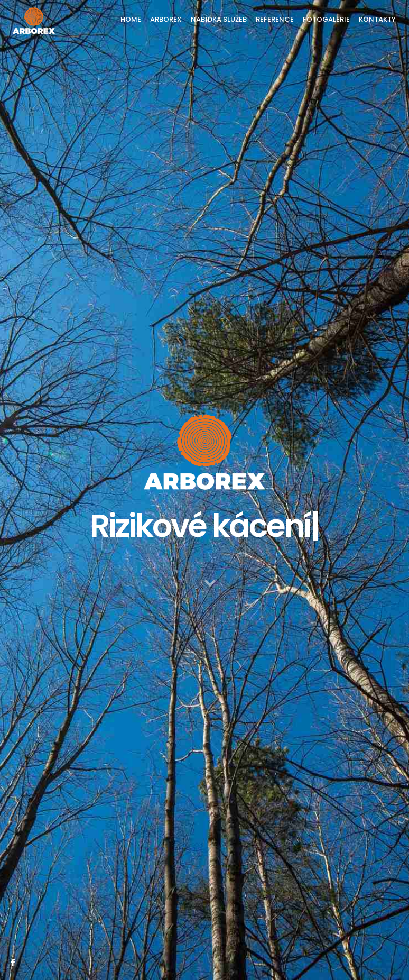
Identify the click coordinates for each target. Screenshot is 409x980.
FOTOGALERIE (326, 19)
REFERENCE (275, 19)
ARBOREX (166, 19)
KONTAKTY (377, 19)
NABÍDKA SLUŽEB (219, 19)
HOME (131, 19)
